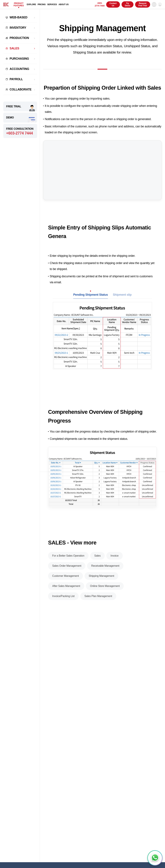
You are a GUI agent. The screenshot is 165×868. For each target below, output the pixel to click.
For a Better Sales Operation (68, 556)
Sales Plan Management (98, 596)
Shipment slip (122, 295)
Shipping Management (101, 576)
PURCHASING (19, 59)
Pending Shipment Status (91, 295)
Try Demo (128, 4)
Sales (97, 556)
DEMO (10, 118)
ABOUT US (64, 4)
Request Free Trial (143, 4)
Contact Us (113, 4)
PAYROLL (16, 79)
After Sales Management (66, 586)
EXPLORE (31, 4)
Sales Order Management (67, 566)
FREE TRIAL (14, 106)
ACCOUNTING (19, 69)
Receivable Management (105, 566)
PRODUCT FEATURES (19, 4)
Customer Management (65, 576)
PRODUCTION (19, 38)
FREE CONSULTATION (20, 131)
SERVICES (52, 4)
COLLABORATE (21, 89)
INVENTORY (18, 28)
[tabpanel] (102, 343)
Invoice (114, 556)
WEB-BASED (18, 17)
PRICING (42, 4)
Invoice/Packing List (63, 596)
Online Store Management (105, 586)
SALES (14, 48)
